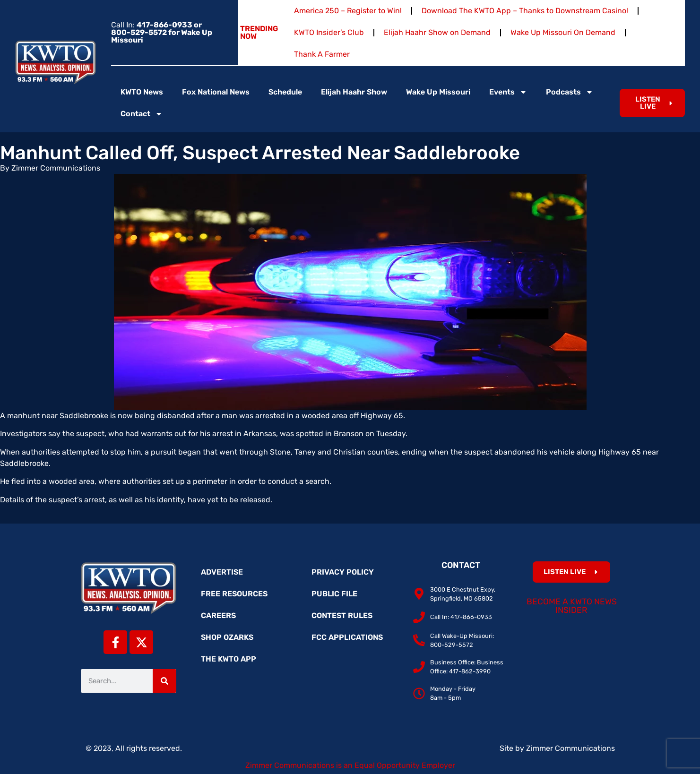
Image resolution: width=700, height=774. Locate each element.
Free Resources (234, 594)
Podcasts (570, 92)
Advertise (222, 572)
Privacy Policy (343, 572)
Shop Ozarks (227, 637)
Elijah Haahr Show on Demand (437, 32)
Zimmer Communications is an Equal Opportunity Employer (350, 765)
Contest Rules (342, 615)
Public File (334, 594)
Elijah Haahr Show (354, 92)
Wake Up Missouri (438, 92)
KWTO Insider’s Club (329, 32)
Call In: (162, 32)
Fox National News (216, 92)
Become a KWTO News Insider (572, 606)
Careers (218, 615)
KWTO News (142, 92)
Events (508, 92)
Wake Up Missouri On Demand (563, 32)
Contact (142, 114)
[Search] (164, 681)
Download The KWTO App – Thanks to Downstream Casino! (525, 11)
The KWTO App (229, 659)
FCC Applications (347, 637)
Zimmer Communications (570, 748)
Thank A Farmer (322, 54)
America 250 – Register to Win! (348, 11)
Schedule (285, 92)
